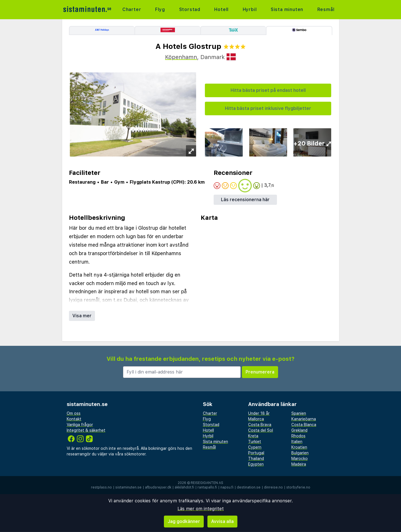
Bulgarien (300, 453)
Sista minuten (287, 9)
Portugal (256, 453)
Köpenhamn (181, 57)
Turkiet (255, 442)
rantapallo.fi (207, 487)
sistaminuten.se (128, 487)
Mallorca (256, 419)
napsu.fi (227, 487)
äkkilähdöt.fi (184, 487)
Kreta (253, 436)
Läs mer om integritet (201, 509)
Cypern (255, 447)
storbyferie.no (298, 487)
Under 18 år (259, 413)
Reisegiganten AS (207, 483)
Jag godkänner (184, 521)
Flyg (160, 9)
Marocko (300, 459)
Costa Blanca (304, 425)
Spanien (299, 413)
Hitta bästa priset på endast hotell (268, 90)
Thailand (256, 459)
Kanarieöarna (304, 419)
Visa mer (82, 316)
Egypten (256, 464)
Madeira (299, 464)
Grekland (299, 430)
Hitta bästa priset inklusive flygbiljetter (268, 108)
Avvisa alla (222, 521)
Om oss (74, 413)
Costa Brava (260, 425)
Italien (297, 442)
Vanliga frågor (80, 425)
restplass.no (101, 487)
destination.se (249, 487)
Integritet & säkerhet (86, 430)
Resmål (326, 9)
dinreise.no (273, 487)
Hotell (221, 9)
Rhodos (298, 436)
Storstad (190, 9)
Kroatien (299, 447)
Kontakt (74, 419)
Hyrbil (250, 9)
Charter (132, 9)
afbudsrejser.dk (158, 487)
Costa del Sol (261, 430)
